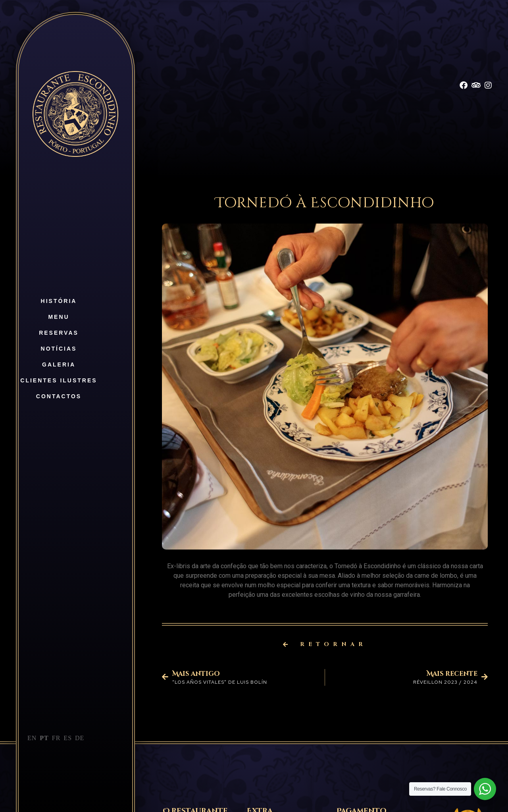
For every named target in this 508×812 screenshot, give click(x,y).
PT (44, 738)
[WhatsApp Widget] (485, 789)
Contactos (59, 396)
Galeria (59, 365)
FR (56, 738)
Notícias (59, 349)
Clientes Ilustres (59, 380)
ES (68, 738)
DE (80, 738)
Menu (59, 317)
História (59, 301)
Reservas (59, 333)
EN (32, 738)
